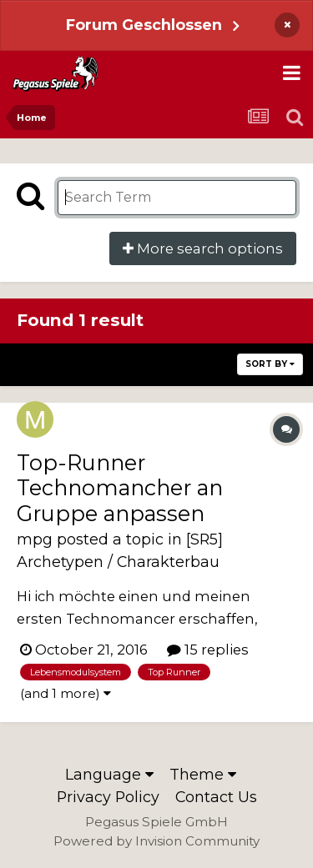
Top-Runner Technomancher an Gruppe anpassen (120, 488)
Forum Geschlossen (144, 25)
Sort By (270, 364)
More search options (203, 248)
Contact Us (216, 797)
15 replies (208, 650)
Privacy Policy (108, 797)
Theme (203, 774)
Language (109, 774)
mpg (35, 539)
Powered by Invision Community (156, 841)
